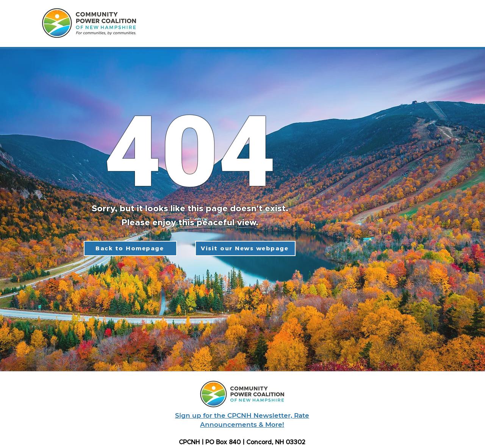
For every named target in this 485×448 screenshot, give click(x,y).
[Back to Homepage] (130, 248)
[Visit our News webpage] (245, 248)
